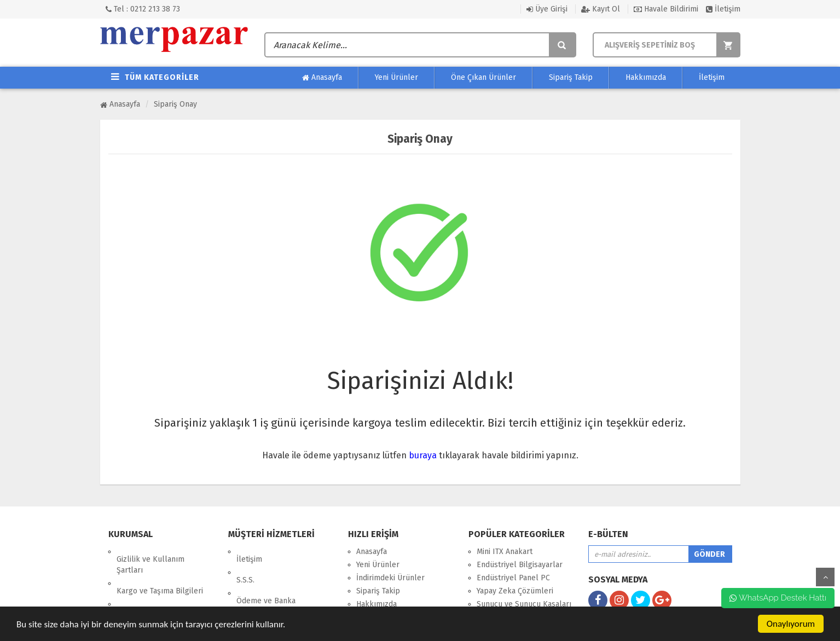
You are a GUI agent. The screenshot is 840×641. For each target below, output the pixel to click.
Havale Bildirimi (666, 9)
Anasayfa (322, 78)
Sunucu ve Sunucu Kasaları (524, 604)
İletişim (723, 9)
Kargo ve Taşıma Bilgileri (160, 576)
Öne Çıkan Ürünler (483, 77)
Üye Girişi (547, 9)
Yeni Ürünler (396, 77)
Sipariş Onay (175, 104)
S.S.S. (245, 565)
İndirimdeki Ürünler (390, 578)
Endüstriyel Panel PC (513, 578)
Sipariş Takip (571, 77)
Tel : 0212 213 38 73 (143, 9)
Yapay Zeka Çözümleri (515, 591)
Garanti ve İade (143, 602)
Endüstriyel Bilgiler (270, 601)
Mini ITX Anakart (505, 552)
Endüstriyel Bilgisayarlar (520, 565)
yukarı (825, 577)
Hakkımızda (646, 77)
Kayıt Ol (601, 9)
